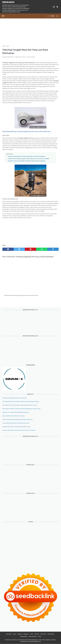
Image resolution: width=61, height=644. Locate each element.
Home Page (9, 634)
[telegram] (53, 249)
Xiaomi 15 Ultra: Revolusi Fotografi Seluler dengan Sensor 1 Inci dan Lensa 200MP (29, 158)
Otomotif (37, 634)
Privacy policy (24, 637)
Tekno (14, 634)
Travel (31, 634)
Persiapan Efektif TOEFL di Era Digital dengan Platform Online (16, 427)
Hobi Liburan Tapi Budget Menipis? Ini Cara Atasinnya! (14, 398)
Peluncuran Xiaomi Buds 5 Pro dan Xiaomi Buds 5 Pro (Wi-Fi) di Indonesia (27, 156)
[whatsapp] (42, 249)
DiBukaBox (8, 2)
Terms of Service (33, 637)
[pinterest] (30, 249)
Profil (40, 637)
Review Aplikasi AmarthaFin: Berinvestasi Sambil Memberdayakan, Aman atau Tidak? (22, 409)
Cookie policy (51, 634)
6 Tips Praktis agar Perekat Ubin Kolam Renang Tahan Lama (16, 423)
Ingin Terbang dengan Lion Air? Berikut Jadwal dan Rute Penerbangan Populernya (21, 401)
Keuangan (26, 634)
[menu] (4, 15)
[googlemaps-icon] (57, 7)
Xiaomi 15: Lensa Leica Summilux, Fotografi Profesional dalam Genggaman (27, 160)
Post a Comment (31, 57)
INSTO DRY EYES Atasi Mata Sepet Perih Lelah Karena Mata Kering (17, 419)
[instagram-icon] (53, 7)
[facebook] (8, 249)
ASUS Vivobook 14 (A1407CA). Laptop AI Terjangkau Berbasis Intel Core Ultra (20, 405)
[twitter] (19, 249)
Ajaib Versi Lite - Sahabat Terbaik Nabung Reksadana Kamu (16, 412)
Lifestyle (20, 634)
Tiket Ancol (43, 634)
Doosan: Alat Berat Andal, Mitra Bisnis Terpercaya (13, 416)
